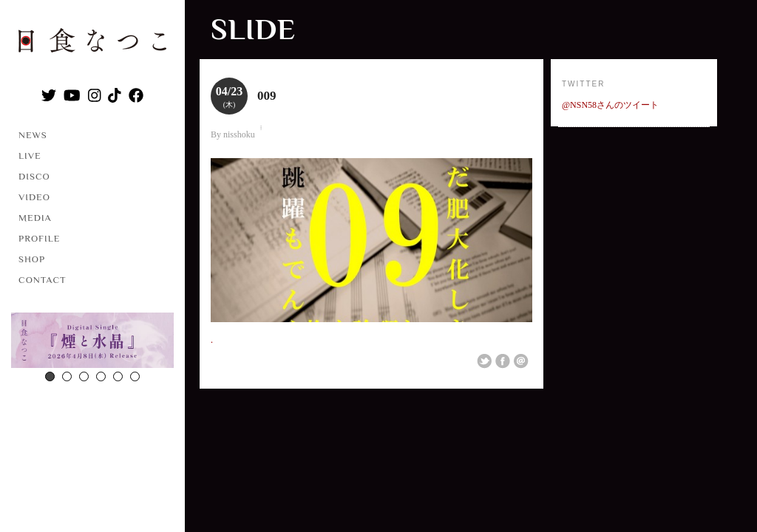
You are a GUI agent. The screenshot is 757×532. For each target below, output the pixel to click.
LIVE (30, 156)
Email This (521, 361)
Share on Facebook (503, 361)
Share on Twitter (484, 361)
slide (253, 29)
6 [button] (135, 376)
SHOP (32, 259)
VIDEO (34, 197)
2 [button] (67, 376)
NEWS (33, 135)
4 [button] (101, 376)
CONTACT (43, 280)
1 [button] (50, 376)
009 (267, 96)
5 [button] (118, 376)
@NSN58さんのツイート (610, 105)
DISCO (34, 176)
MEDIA (35, 218)
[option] (92, 342)
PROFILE (39, 238)
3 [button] (84, 376)
